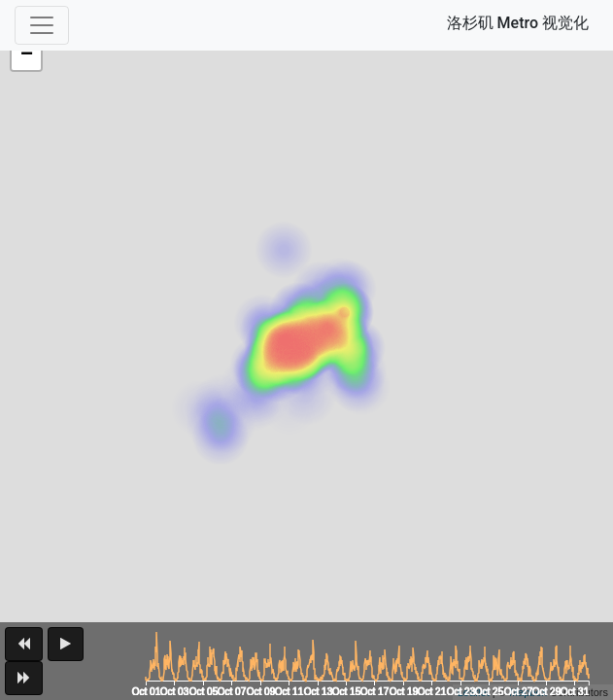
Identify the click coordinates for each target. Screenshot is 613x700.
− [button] (27, 55)
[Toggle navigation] (42, 25)
